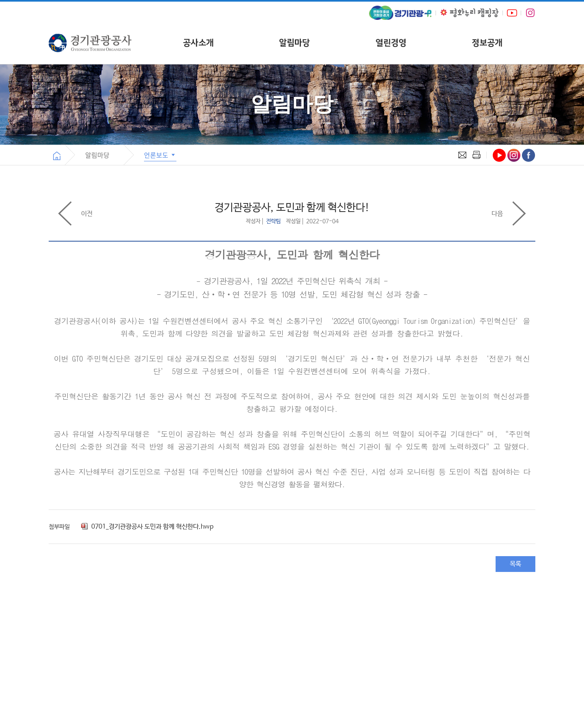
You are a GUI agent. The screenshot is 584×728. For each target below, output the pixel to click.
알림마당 (294, 43)
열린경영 (391, 43)
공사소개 (198, 43)
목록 (515, 564)
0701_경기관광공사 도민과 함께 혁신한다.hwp (147, 527)
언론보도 (160, 155)
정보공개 (487, 43)
